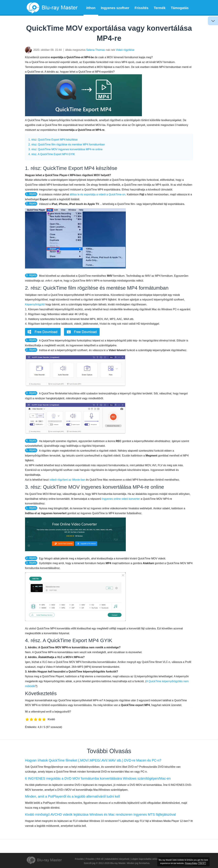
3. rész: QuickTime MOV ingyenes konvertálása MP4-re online (65, 149)
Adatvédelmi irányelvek (117, 859)
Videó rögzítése (125, 50)
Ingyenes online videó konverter (121, 499)
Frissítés (141, 8)
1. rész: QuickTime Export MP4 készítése (53, 140)
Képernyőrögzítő (35, 304)
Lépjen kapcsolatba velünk (145, 859)
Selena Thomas (96, 50)
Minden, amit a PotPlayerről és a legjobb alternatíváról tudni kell (72, 796)
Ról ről (100, 859)
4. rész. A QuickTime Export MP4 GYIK (52, 154)
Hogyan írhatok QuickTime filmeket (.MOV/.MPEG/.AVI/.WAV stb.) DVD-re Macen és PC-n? (93, 760)
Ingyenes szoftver (115, 8)
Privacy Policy (196, 860)
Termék (160, 8)
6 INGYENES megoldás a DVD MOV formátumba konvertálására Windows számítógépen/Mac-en (98, 778)
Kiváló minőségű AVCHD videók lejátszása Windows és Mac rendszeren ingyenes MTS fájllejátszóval (100, 815)
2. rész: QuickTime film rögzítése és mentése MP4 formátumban (67, 144)
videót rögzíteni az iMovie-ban (67, 480)
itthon (91, 8)
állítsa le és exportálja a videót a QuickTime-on (97, 194)
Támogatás (180, 8)
